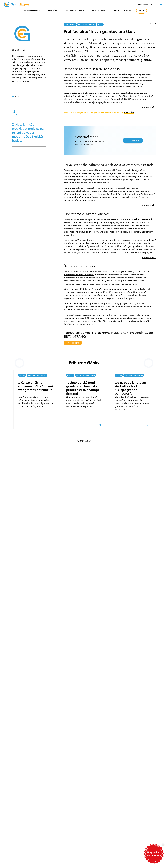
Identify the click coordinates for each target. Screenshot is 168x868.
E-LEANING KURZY (32, 10)
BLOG (141, 10)
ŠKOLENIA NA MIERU (75, 10)
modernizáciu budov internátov (79, 275)
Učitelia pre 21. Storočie (91, 289)
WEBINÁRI (129, 113)
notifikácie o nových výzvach (26, 71)
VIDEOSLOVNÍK (99, 10)
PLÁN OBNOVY (70, 24)
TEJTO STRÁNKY (75, 336)
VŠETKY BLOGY (84, 441)
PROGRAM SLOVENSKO (87, 24)
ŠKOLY (100, 24)
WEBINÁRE (53, 10)
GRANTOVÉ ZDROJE (122, 10)
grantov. (146, 60)
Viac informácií (149, 107)
